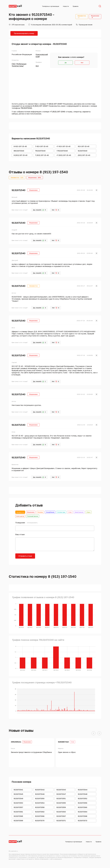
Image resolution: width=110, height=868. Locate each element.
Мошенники (31, 512)
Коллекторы (61, 512)
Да (66, 63)
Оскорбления (50, 512)
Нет (82, 63)
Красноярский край (42, 55)
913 (37, 66)
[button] (94, 733)
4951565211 (16, 742)
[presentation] (52, 557)
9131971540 (18, 190)
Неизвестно (20, 512)
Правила (75, 6)
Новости (66, 6)
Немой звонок (79, 512)
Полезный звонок (33, 516)
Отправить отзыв (25, 556)
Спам (70, 512)
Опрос (88, 512)
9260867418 (63, 742)
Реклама (40, 512)
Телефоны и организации (51, 6)
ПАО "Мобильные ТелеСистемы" (19, 65)
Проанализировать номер (24, 33)
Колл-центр (20, 516)
